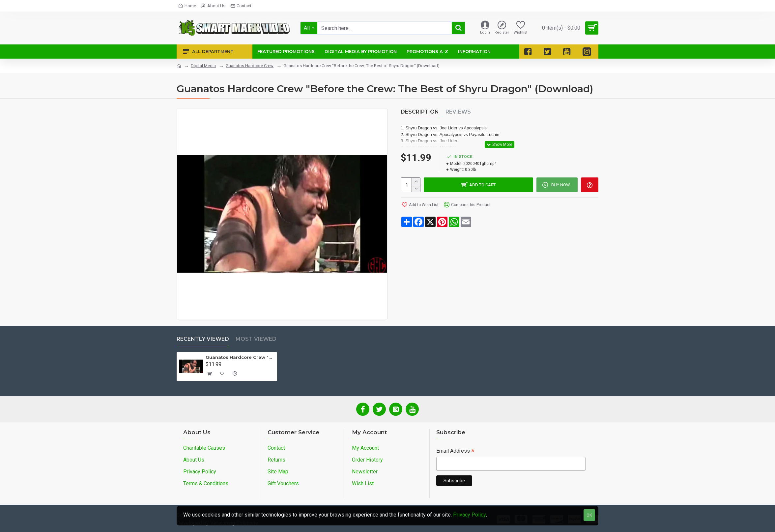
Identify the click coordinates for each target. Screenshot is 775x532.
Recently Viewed (203, 339)
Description (420, 112)
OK (589, 515)
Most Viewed (256, 339)
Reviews (458, 112)
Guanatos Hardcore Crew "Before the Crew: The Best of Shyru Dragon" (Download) (240, 357)
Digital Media (203, 66)
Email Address (455, 452)
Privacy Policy (470, 515)
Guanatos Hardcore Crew (250, 66)
